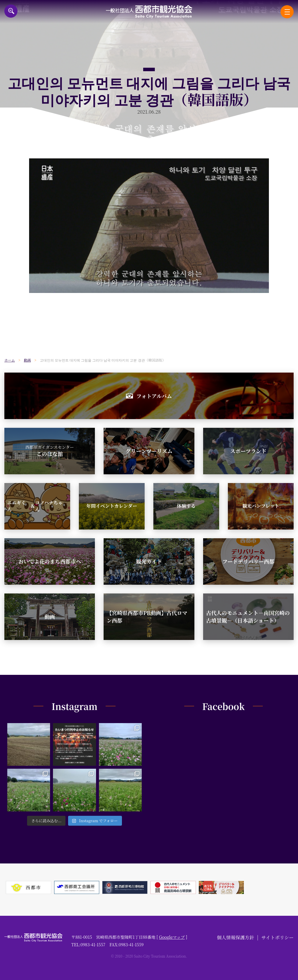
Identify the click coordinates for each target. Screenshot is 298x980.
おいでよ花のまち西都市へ (50, 561)
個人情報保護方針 (235, 937)
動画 (50, 616)
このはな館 (50, 451)
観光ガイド (149, 561)
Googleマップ (172, 937)
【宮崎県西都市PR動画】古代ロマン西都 (147, 616)
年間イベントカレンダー (112, 506)
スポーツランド (248, 451)
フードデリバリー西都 (248, 561)
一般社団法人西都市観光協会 (149, 12)
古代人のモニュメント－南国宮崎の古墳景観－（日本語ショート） (248, 616)
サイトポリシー (277, 937)
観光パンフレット (261, 506)
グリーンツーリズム (149, 451)
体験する (186, 506)
